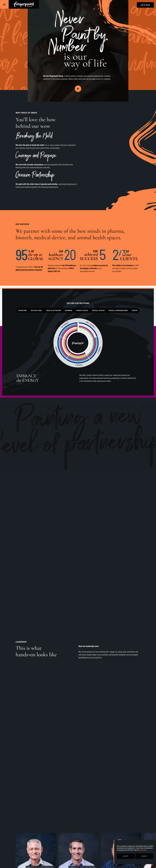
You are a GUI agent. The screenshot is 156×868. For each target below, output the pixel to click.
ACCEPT (126, 856)
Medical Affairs (98, 310)
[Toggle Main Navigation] (4, 4)
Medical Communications (118, 310)
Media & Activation (54, 310)
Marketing (22, 310)
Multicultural (37, 310)
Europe (135, 310)
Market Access (82, 310)
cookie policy (143, 850)
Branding (69, 310)
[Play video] (78, 89)
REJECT (144, 856)
